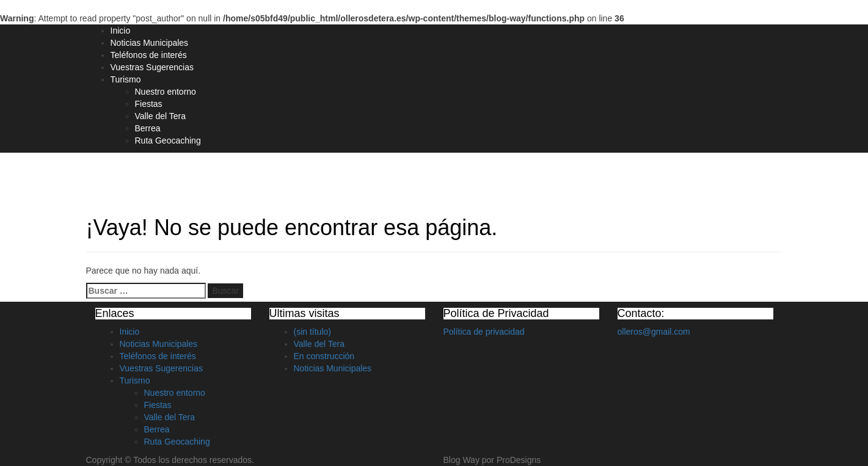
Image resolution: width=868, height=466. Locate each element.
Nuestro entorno (166, 92)
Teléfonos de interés (149, 55)
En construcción (324, 356)
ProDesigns (519, 460)
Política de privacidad (484, 332)
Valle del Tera (161, 116)
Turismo (126, 79)
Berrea (148, 128)
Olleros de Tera (139, 175)
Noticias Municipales (150, 43)
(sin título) (312, 332)
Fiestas (149, 104)
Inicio (121, 31)
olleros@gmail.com (654, 332)
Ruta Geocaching (168, 140)
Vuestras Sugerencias (152, 67)
